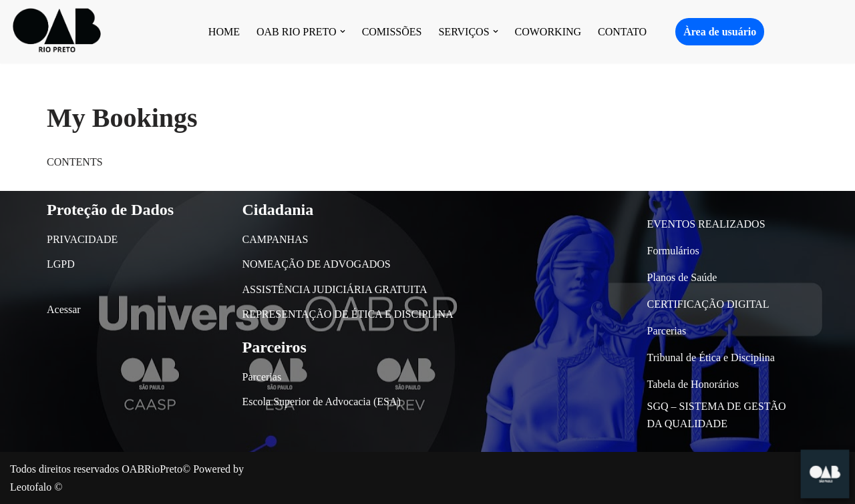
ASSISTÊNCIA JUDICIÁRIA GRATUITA (335, 289)
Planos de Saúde (682, 277)
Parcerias (262, 377)
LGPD (61, 264)
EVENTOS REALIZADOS (706, 224)
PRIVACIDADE (82, 239)
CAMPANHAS (276, 239)
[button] (343, 31)
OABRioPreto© (156, 469)
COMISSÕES (392, 32)
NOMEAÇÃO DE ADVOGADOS (317, 264)
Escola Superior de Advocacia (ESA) (322, 402)
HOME (224, 32)
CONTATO (622, 32)
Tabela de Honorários (693, 384)
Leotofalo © (36, 487)
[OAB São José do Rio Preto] (57, 32)
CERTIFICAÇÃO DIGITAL (708, 304)
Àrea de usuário (720, 32)
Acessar (64, 309)
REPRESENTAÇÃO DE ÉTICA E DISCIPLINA (348, 314)
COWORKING (548, 32)
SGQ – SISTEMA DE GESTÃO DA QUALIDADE (717, 415)
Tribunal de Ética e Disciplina (711, 357)
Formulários (673, 251)
